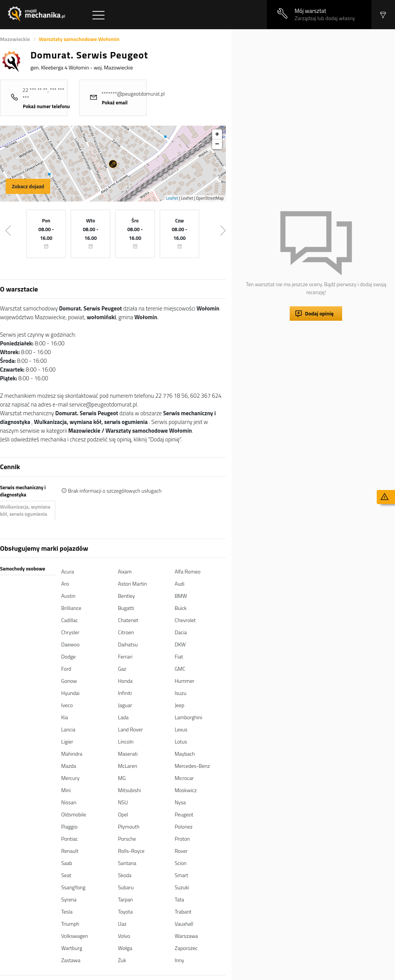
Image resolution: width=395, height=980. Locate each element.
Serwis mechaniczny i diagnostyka (23, 491)
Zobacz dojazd (28, 186)
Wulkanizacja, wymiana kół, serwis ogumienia (25, 510)
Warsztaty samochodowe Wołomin (79, 39)
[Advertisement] (315, 82)
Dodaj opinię (319, 313)
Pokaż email (115, 102)
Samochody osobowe (23, 569)
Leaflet (172, 198)
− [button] (217, 144)
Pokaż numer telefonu (46, 106)
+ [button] (217, 134)
